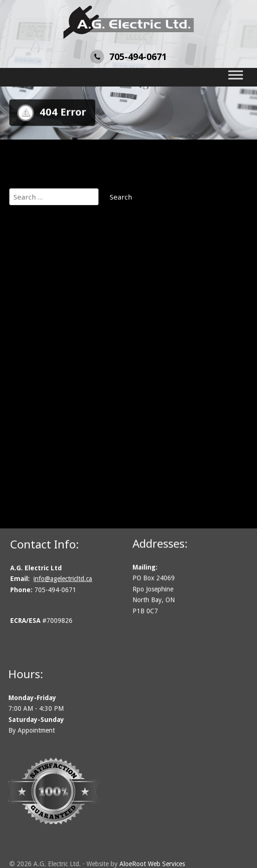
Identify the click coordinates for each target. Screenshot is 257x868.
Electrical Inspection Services (67, 342)
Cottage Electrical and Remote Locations (85, 307)
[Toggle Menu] (236, 77)
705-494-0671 (128, 57)
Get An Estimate (46, 248)
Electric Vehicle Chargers (60, 330)
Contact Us (36, 412)
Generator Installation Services (70, 354)
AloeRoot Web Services (152, 864)
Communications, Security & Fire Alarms (84, 295)
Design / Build (41, 319)
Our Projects (39, 260)
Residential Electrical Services (67, 389)
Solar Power (39, 401)
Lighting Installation (51, 377)
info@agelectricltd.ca (66, 579)
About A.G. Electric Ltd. (56, 272)
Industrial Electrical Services (65, 366)
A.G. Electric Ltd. (45, 237)
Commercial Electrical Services (69, 283)
